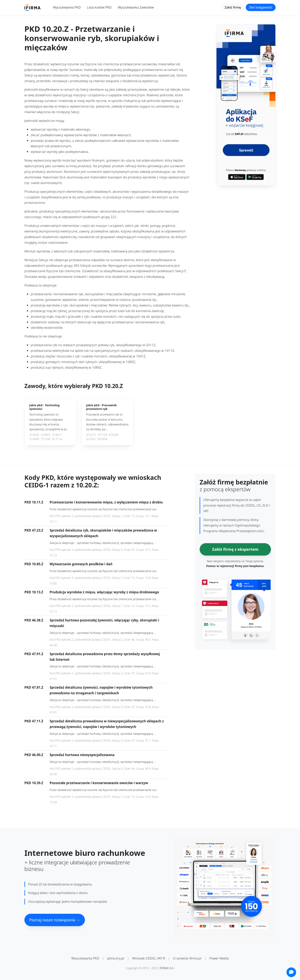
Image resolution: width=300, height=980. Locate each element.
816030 (114, 435)
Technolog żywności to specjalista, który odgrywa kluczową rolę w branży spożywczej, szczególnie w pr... (49, 422)
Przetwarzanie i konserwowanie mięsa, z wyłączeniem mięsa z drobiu (106, 502)
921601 (91, 439)
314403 (46, 435)
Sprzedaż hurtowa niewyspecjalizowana (82, 755)
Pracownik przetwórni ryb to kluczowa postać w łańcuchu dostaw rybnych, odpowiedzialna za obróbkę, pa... (107, 422)
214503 (34, 435)
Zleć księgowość (261, 7)
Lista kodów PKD (99, 7)
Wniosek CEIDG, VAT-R (149, 958)
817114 (57, 439)
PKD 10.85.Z (34, 564)
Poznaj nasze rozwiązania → (55, 920)
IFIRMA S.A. (167, 968)
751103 (102, 435)
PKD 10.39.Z (34, 783)
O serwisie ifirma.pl (187, 958)
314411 (57, 435)
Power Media (219, 958)
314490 (34, 439)
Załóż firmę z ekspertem (235, 549)
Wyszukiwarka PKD (67, 7)
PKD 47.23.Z (34, 530)
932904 (102, 439)
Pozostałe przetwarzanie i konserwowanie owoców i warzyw (99, 783)
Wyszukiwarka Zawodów (136, 7)
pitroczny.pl (116, 958)
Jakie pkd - (44, 407)
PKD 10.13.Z (34, 592)
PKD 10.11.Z (34, 502)
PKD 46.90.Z (34, 755)
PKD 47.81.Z (34, 687)
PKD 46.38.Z (34, 620)
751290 (46, 439)
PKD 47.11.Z (34, 721)
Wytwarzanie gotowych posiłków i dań (81, 564)
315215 (91, 435)
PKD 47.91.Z (34, 654)
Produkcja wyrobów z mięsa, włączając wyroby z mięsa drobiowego (104, 592)
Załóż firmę (233, 7)
